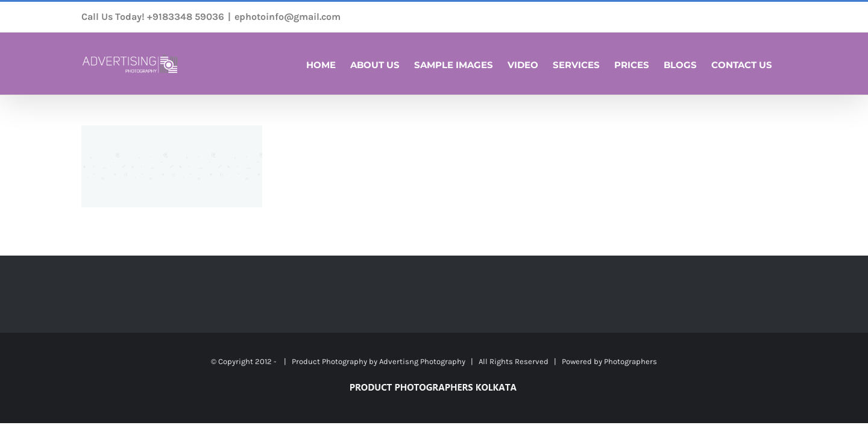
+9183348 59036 (186, 17)
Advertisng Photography (422, 361)
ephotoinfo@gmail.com (288, 17)
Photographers (631, 361)
